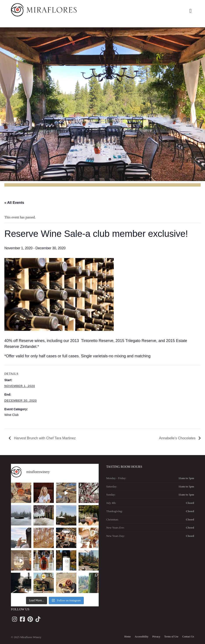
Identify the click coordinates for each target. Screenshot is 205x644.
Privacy (156, 637)
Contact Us (188, 637)
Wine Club (11, 415)
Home (127, 637)
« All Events (14, 203)
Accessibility (142, 637)
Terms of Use (171, 637)
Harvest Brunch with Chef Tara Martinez (44, 438)
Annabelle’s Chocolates (178, 438)
